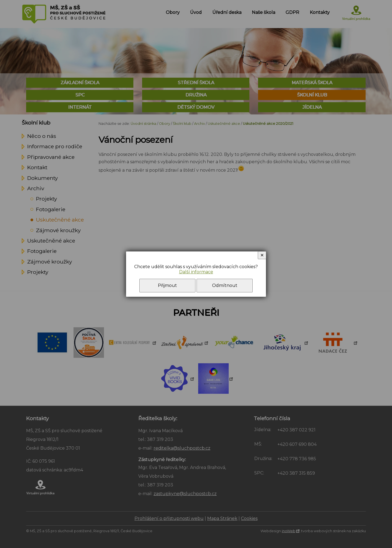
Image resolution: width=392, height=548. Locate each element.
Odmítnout (225, 285)
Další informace (196, 272)
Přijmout (167, 285)
